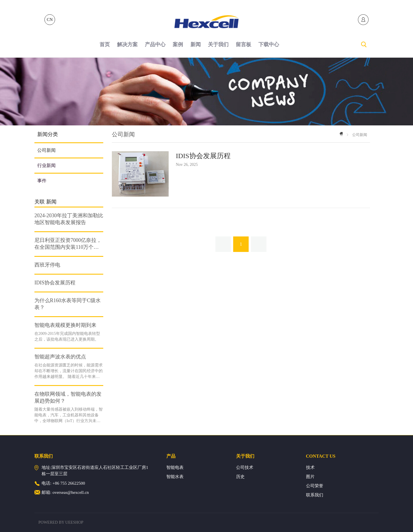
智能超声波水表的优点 (60, 357)
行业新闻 (46, 165)
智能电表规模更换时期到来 (65, 325)
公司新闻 (46, 150)
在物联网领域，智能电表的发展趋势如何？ (68, 397)
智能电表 (175, 467)
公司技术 (245, 467)
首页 (105, 44)
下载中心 (269, 44)
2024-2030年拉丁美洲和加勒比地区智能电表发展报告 (69, 219)
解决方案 (127, 44)
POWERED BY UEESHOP (61, 522)
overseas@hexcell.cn (71, 492)
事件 (42, 181)
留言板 (243, 44)
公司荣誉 (315, 486)
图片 (310, 477)
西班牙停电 (47, 265)
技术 (310, 467)
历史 (240, 477)
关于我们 (218, 44)
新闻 (196, 44)
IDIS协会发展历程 (55, 283)
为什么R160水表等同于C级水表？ (68, 304)
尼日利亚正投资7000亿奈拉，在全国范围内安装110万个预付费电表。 (68, 244)
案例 (178, 44)
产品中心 (155, 44)
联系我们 (315, 495)
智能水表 (175, 477)
